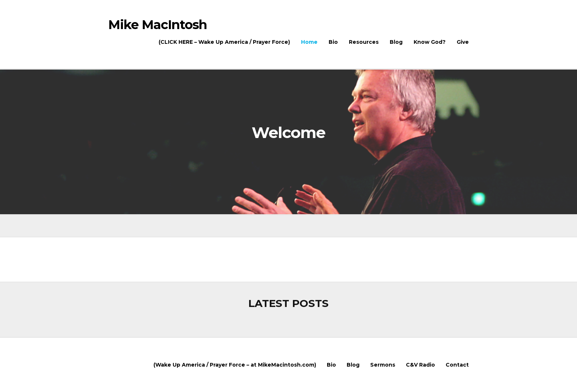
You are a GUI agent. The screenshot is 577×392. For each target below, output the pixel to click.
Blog (396, 42)
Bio (333, 42)
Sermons (383, 365)
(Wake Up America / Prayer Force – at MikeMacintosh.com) (235, 365)
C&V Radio (420, 365)
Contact (457, 365)
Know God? (430, 42)
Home (309, 42)
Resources (364, 42)
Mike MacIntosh (157, 25)
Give (463, 42)
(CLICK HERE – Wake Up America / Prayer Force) (224, 42)
